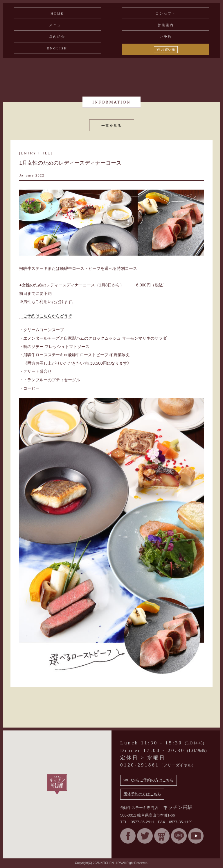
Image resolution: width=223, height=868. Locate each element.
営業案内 (166, 25)
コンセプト (166, 13)
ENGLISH (57, 48)
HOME (57, 13)
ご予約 (166, 37)
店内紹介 (57, 37)
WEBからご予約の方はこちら (149, 780)
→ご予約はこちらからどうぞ (46, 316)
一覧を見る (111, 125)
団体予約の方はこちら (142, 794)
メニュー (57, 25)
